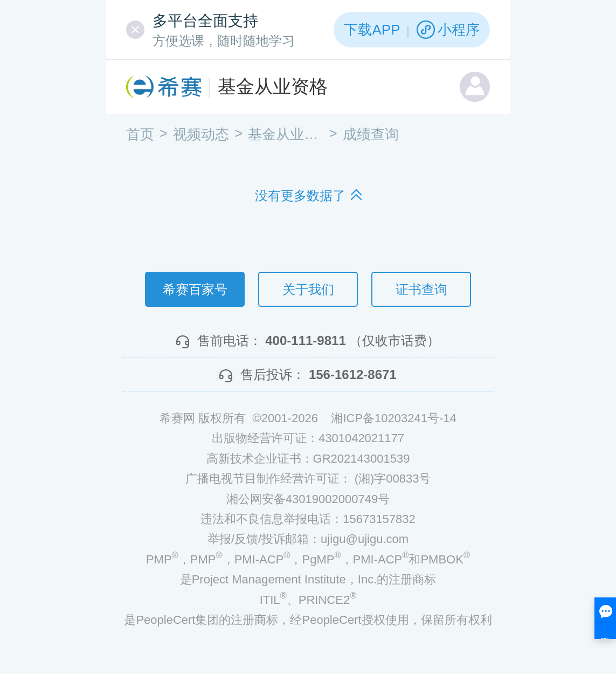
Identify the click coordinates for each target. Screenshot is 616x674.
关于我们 (308, 289)
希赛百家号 (195, 289)
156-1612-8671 (353, 374)
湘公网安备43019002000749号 (308, 499)
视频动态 (201, 134)
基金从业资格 (273, 86)
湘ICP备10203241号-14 (393, 418)
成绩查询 (371, 134)
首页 (140, 134)
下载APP (372, 30)
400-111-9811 (305, 341)
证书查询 (421, 289)
